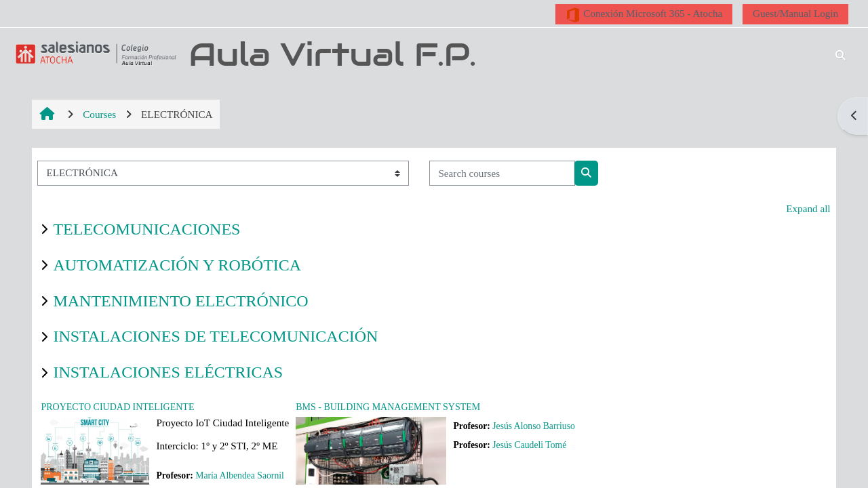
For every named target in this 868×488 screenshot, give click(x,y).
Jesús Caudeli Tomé (529, 445)
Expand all (808, 208)
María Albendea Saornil (240, 475)
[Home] (94, 53)
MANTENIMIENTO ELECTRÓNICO (180, 301)
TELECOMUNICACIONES (146, 229)
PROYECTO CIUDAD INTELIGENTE (117, 407)
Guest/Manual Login (795, 13)
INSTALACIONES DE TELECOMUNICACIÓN (215, 336)
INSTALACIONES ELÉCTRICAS (168, 372)
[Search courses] (502, 173)
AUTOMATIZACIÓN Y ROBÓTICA (177, 265)
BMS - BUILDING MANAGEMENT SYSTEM (388, 407)
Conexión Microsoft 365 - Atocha (644, 15)
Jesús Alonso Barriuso (534, 426)
